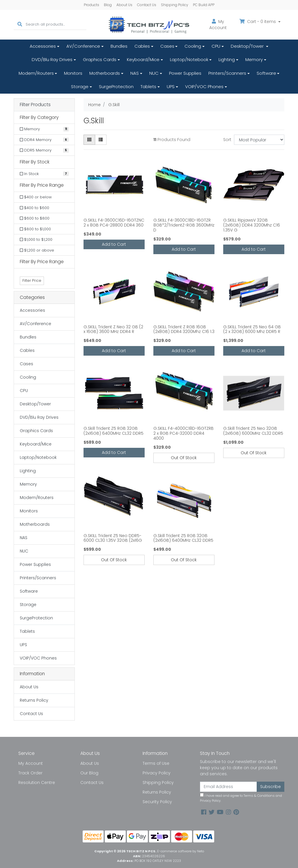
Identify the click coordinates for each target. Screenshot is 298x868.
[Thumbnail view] (89, 140)
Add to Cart (114, 244)
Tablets (148, 87)
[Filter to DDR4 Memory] (44, 140)
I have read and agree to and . (241, 798)
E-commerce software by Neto (181, 851)
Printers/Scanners (227, 73)
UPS (171, 87)
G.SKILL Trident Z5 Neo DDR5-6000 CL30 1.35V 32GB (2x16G (113, 538)
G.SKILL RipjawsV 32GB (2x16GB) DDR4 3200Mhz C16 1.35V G (252, 225)
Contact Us (147, 5)
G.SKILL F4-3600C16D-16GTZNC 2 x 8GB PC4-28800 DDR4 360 (114, 223)
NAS (135, 73)
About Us (124, 5)
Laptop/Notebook (189, 59)
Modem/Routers (36, 73)
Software (266, 73)
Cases (167, 46)
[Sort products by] (259, 140)
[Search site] (20, 25)
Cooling (193, 46)
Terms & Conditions (259, 796)
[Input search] (56, 25)
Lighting (227, 59)
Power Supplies (185, 73)
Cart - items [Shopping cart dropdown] (258, 22)
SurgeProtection (116, 87)
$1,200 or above (37, 250)
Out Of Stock (184, 458)
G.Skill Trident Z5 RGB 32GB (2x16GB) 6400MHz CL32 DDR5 (113, 431)
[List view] (101, 140)
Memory (254, 59)
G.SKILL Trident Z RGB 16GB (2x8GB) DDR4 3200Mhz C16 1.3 (184, 329)
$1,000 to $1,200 (36, 239)
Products (92, 5)
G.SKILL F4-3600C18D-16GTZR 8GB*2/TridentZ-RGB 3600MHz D (184, 225)
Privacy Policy (157, 773)
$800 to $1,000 (35, 229)
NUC (154, 73)
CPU (216, 46)
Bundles (119, 46)
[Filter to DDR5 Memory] (44, 150)
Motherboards (105, 73)
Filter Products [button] (35, 105)
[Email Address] (228, 787)
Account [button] (218, 25)
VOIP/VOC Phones (204, 87)
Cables (142, 46)
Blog (108, 5)
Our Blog (89, 773)
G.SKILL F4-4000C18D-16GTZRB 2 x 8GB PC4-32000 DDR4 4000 (183, 433)
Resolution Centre (37, 783)
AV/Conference (83, 46)
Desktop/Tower (248, 46)
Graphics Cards (100, 59)
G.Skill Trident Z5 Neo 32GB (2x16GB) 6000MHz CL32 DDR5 (253, 431)
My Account (31, 763)
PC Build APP (204, 5)
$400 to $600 (34, 208)
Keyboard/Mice (143, 59)
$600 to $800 (35, 218)
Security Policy (157, 802)
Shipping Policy (175, 5)
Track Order (30, 773)
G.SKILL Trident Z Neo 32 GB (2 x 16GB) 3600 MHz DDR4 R (113, 329)
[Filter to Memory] (44, 129)
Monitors (73, 73)
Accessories (43, 46)
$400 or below (36, 197)
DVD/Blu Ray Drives (52, 59)
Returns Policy (34, 700)
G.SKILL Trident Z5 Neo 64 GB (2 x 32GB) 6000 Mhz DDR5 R (252, 329)
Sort (227, 140)
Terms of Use (156, 763)
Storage (80, 87)
